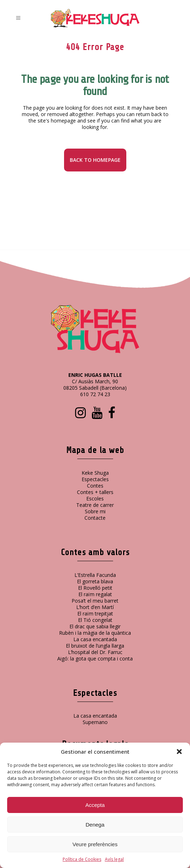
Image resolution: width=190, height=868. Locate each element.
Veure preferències (95, 844)
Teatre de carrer (95, 505)
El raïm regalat (95, 594)
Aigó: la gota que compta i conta (95, 659)
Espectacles (95, 479)
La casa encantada (95, 639)
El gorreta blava (95, 581)
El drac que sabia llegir (95, 626)
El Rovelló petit (95, 588)
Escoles (95, 498)
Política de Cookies (82, 859)
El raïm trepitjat (95, 613)
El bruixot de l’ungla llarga (95, 646)
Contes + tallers (95, 492)
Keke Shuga (95, 473)
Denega (95, 825)
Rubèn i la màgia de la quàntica (95, 633)
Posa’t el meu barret (95, 601)
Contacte (95, 518)
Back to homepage (95, 160)
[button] (179, 752)
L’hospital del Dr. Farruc (95, 652)
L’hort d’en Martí (95, 607)
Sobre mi (95, 511)
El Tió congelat (95, 620)
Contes (95, 486)
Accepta (95, 805)
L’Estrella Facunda (95, 575)
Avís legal (114, 859)
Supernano (95, 722)
